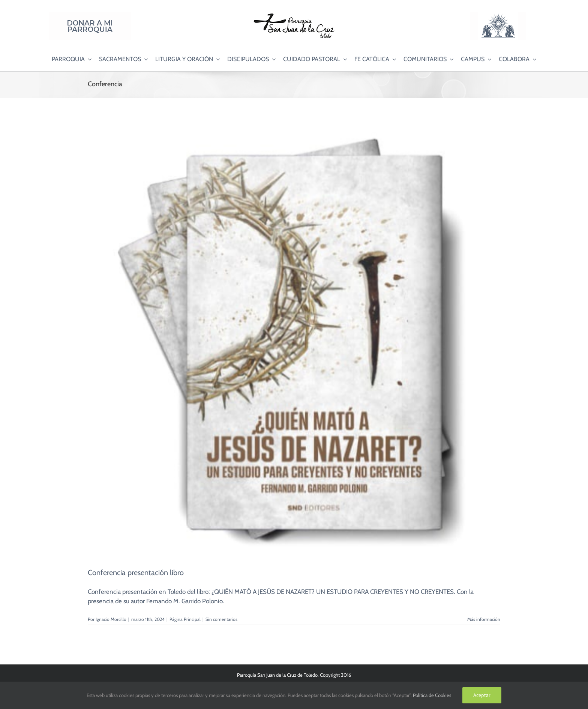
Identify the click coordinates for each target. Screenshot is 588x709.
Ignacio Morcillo (111, 619)
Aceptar (482, 695)
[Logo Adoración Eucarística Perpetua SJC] (498, 15)
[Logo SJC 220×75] (294, 15)
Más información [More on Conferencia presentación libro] (484, 619)
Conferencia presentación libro (136, 573)
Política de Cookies (432, 695)
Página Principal (185, 619)
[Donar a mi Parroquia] (90, 15)
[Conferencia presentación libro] (294, 338)
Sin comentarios (221, 619)
